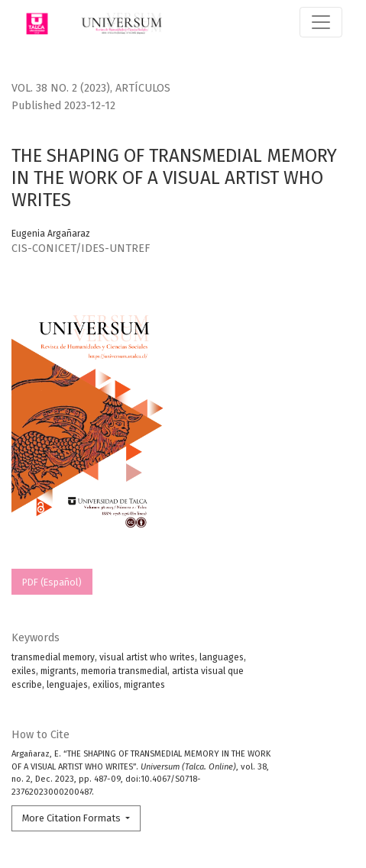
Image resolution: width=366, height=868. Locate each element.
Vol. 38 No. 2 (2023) (61, 88)
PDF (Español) (52, 582)
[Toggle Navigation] (321, 22)
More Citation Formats (73, 818)
